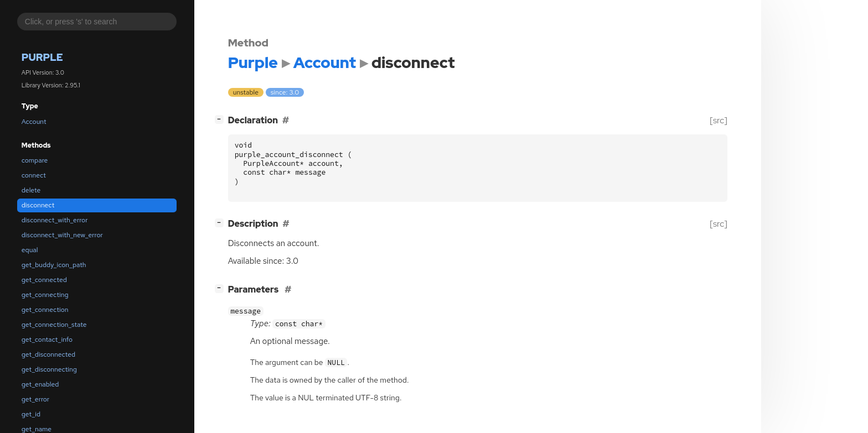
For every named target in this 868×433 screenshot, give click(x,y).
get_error (35, 399)
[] (221, 119)
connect (34, 175)
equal (30, 250)
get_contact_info (47, 340)
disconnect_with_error (55, 220)
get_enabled (40, 384)
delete (31, 190)
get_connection (45, 310)
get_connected (44, 280)
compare (35, 160)
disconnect (38, 205)
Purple (42, 57)
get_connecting (45, 295)
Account (34, 122)
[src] (718, 120)
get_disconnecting (49, 369)
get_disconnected (48, 354)
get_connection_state (54, 325)
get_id (31, 414)
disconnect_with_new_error (62, 235)
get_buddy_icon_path (54, 265)
